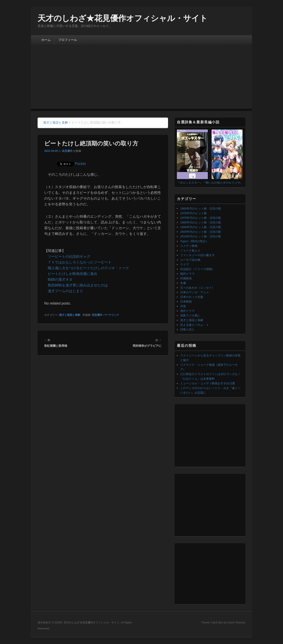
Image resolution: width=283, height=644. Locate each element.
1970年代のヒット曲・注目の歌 (201, 218)
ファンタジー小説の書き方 (197, 255)
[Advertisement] (141, 78)
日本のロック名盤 (192, 297)
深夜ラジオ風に (190, 315)
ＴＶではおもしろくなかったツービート (80, 262)
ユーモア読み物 (190, 260)
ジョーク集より (190, 251)
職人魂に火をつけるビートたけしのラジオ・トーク (88, 268)
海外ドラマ (187, 311)
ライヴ (185, 264)
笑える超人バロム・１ (195, 325)
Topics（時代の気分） (194, 241)
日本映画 (186, 302)
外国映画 (186, 278)
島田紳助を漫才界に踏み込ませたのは (78, 285)
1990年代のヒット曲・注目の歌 (201, 227)
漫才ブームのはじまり (65, 291)
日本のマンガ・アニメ (195, 292)
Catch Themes (236, 623)
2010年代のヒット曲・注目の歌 (201, 236)
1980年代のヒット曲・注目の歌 (201, 222)
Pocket (80, 164)
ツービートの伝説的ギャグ (69, 256)
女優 (183, 283)
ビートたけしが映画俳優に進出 (73, 274)
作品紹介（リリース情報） (197, 269)
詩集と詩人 (187, 329)
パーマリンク (111, 315)
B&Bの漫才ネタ (60, 279)
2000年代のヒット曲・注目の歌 (201, 232)
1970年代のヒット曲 (193, 213)
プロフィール (68, 40)
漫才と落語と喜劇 (70, 315)
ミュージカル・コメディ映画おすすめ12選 (208, 383)
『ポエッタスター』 (190, 183)
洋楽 (183, 306)
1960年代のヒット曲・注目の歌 (201, 209)
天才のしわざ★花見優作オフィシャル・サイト (123, 18)
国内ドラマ (187, 274)
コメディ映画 (189, 246)
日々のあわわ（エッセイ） (197, 288)
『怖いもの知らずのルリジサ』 (223, 183)
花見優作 (67, 151)
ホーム (46, 40)
